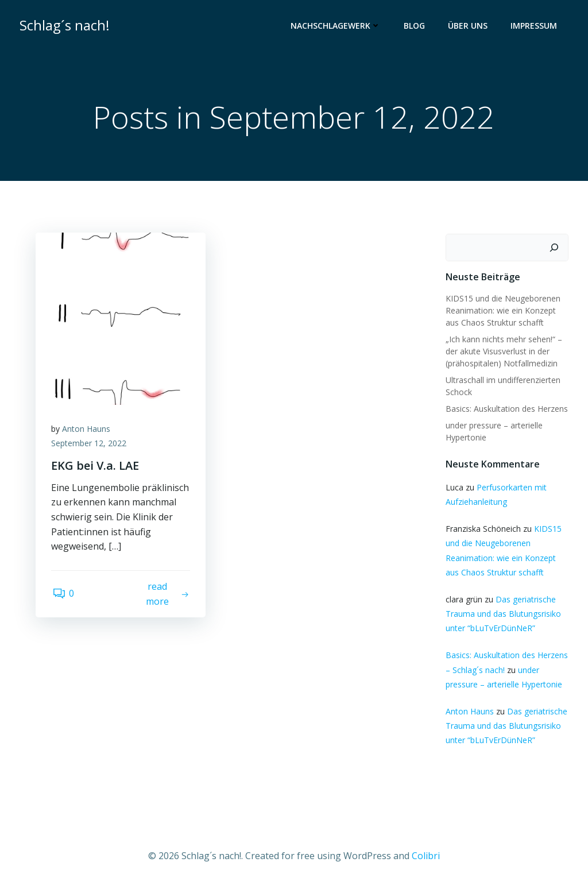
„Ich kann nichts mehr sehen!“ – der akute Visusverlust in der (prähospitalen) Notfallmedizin (503, 352)
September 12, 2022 (90, 446)
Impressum (535, 26)
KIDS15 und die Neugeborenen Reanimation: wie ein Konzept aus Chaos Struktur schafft (502, 311)
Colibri (426, 855)
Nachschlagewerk (337, 26)
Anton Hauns (88, 431)
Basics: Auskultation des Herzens (506, 409)
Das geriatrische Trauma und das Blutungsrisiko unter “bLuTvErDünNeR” (503, 614)
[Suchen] (555, 248)
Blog (415, 26)
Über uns (469, 26)
